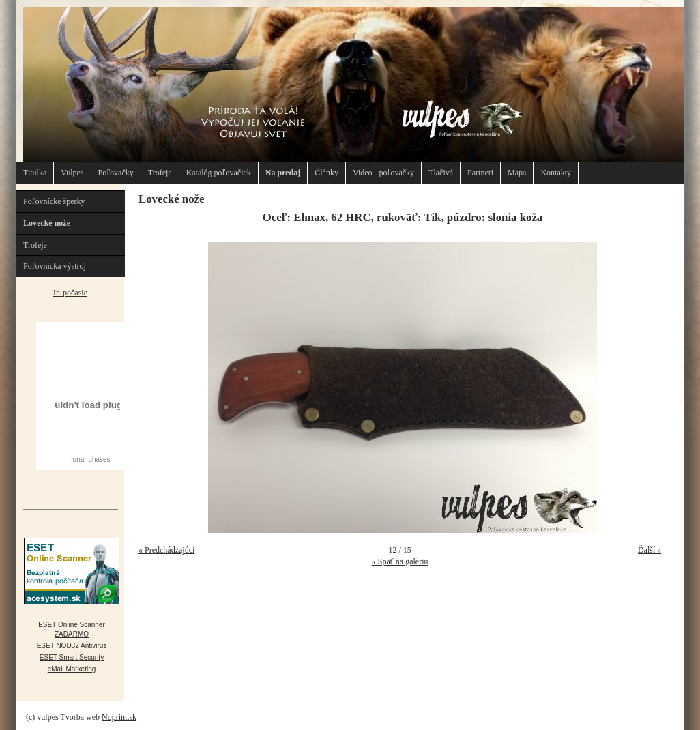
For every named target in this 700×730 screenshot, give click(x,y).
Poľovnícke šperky (54, 201)
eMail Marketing (72, 669)
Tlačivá (441, 173)
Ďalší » (650, 550)
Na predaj (283, 173)
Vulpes (72, 173)
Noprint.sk (119, 717)
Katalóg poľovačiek (219, 173)
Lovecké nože (47, 223)
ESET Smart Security (72, 657)
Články (326, 173)
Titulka (35, 173)
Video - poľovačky (383, 173)
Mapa (517, 173)
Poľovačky (116, 173)
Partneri (480, 173)
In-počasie (70, 293)
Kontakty (556, 173)
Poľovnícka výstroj (55, 266)
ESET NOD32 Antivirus (72, 646)
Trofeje (160, 173)
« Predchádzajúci (166, 550)
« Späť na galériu (400, 561)
